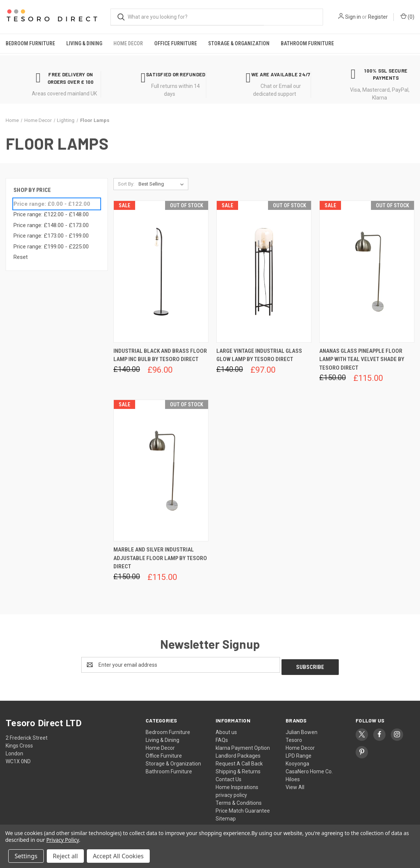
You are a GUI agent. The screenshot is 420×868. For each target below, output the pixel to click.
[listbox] (163, 184)
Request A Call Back (239, 761)
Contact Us (229, 777)
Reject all (65, 856)
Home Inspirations (237, 785)
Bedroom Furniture (30, 43)
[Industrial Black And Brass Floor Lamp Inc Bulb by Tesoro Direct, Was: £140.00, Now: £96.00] (161, 271)
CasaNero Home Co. (309, 769)
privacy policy (231, 793)
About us (226, 730)
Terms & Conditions (239, 801)
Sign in (353, 17)
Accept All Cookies (118, 856)
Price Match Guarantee (243, 809)
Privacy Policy (63, 840)
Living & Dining (84, 43)
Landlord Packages (238, 754)
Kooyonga (297, 761)
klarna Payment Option (243, 746)
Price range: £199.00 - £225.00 (51, 247)
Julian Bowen (302, 730)
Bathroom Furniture (307, 43)
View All (295, 785)
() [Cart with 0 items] (407, 16)
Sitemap (226, 816)
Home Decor (128, 43)
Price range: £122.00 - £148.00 (51, 214)
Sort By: (126, 184)
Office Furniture (176, 43)
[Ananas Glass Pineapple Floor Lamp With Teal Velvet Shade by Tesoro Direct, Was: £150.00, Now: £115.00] (367, 271)
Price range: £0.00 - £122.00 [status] (52, 204)
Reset (21, 257)
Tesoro (294, 738)
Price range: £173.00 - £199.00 (51, 236)
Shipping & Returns (238, 769)
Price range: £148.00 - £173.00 (51, 225)
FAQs (222, 738)
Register (378, 17)
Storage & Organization (239, 43)
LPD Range (299, 754)
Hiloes (293, 777)
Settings (26, 856)
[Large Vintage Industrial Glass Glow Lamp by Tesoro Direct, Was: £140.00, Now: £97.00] (264, 271)
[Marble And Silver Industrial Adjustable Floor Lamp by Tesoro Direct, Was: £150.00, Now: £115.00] (161, 470)
